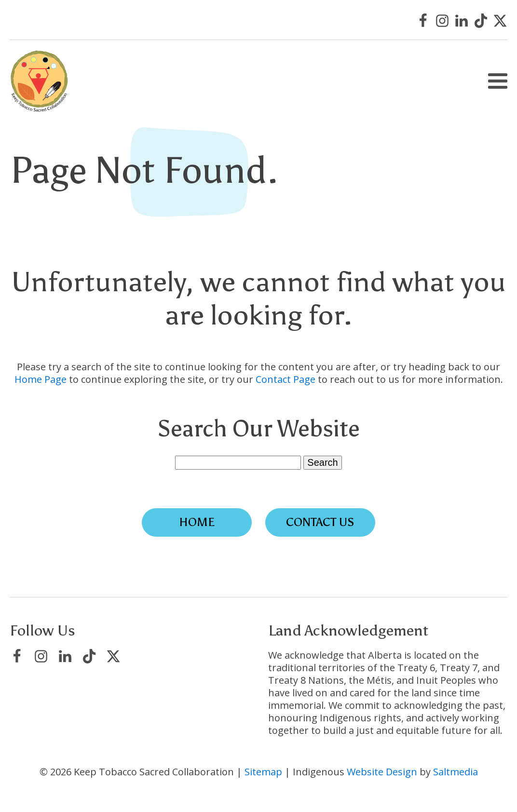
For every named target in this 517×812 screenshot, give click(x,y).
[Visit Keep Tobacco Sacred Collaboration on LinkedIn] (462, 21)
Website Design (382, 772)
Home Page (41, 379)
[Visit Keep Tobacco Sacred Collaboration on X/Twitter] (500, 21)
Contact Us (320, 522)
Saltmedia (456, 772)
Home (197, 522)
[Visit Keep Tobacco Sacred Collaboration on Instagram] (442, 21)
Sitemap (263, 772)
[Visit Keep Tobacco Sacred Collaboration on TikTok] (481, 21)
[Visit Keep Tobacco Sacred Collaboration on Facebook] (423, 21)
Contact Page (286, 379)
